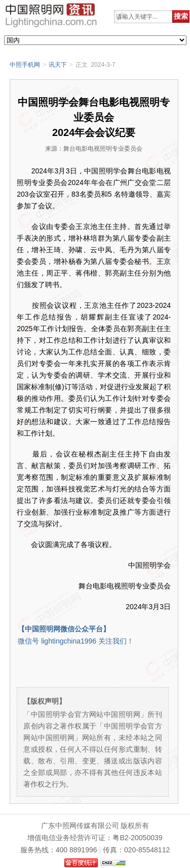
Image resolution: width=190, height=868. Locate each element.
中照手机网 (25, 65)
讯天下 (58, 65)
